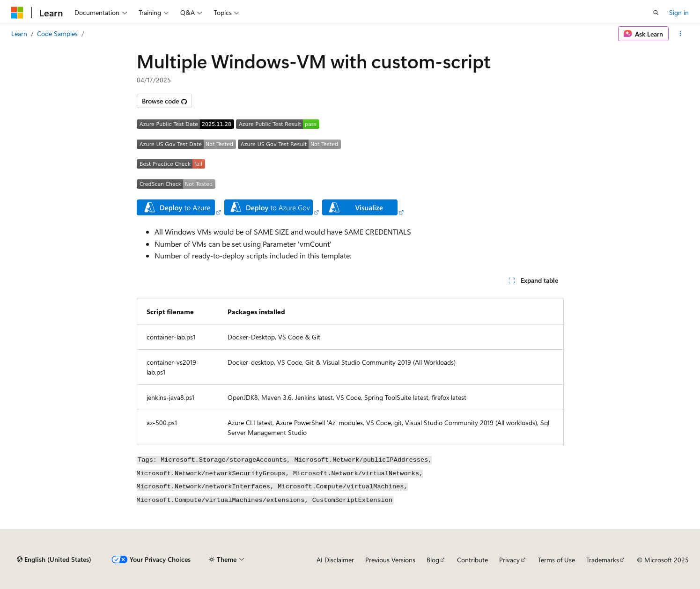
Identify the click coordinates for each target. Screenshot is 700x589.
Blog (433, 560)
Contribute (472, 560)
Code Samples (57, 33)
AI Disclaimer (335, 560)
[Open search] (656, 13)
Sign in (679, 12)
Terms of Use (556, 560)
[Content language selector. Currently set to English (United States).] (54, 560)
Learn (19, 33)
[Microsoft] (17, 13)
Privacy (509, 560)
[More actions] (681, 34)
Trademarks (603, 560)
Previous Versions (390, 560)
